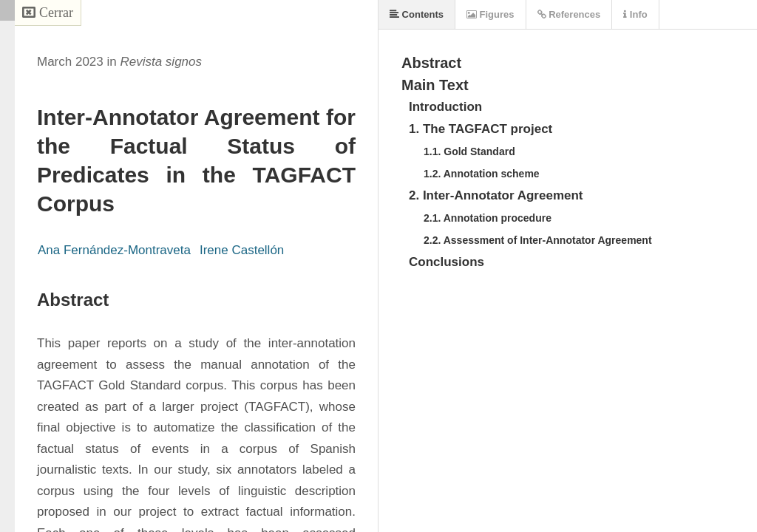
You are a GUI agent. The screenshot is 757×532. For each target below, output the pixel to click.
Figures (490, 14)
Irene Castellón (242, 250)
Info (635, 14)
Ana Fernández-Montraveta (114, 250)
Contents (417, 14)
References (569, 14)
